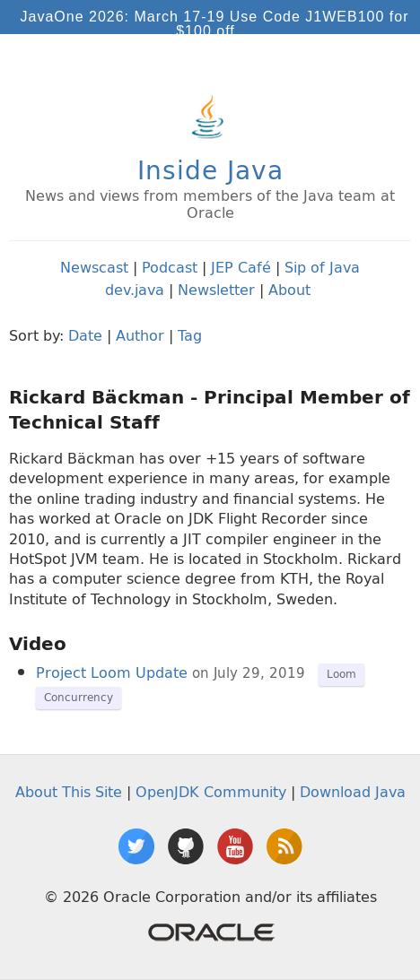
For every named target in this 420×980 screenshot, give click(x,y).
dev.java (135, 290)
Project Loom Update (112, 672)
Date (85, 335)
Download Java (353, 792)
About (289, 290)
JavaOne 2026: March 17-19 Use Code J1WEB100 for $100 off (215, 24)
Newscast (94, 267)
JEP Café (241, 267)
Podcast (170, 267)
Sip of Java (322, 267)
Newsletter (216, 290)
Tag (190, 335)
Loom (341, 674)
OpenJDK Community (211, 792)
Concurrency (79, 697)
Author (140, 335)
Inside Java (210, 170)
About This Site (69, 792)
